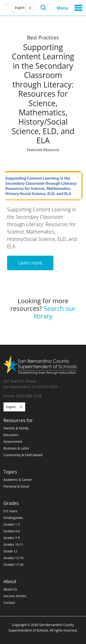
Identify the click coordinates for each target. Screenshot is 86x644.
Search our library (55, 312)
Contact (9, 603)
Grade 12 (10, 551)
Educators (11, 435)
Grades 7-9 (12, 538)
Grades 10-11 (13, 544)
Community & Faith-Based (23, 455)
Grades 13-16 (13, 558)
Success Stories (15, 596)
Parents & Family (16, 428)
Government (13, 442)
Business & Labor (16, 448)
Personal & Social (16, 486)
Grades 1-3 (12, 524)
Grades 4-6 (12, 531)
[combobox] (23, 8)
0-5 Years (10, 511)
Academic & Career (18, 480)
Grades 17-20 (13, 565)
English (20, 8)
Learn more (30, 263)
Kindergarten (13, 518)
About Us (10, 589)
